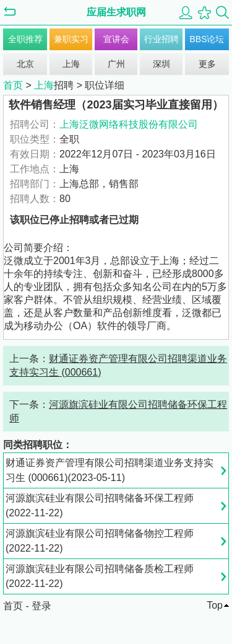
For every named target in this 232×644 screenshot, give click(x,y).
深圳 (161, 64)
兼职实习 (71, 39)
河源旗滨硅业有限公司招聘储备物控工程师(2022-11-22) (100, 541)
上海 (71, 64)
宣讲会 (116, 39)
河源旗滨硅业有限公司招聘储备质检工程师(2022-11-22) (100, 576)
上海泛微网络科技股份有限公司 (129, 124)
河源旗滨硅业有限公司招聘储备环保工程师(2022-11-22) (100, 505)
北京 (25, 64)
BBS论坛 (207, 39)
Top (215, 605)
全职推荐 (25, 39)
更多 (207, 64)
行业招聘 (161, 39)
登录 (41, 606)
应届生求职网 (116, 12)
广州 (116, 64)
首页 (13, 85)
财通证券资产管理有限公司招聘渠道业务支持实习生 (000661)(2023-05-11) (110, 470)
